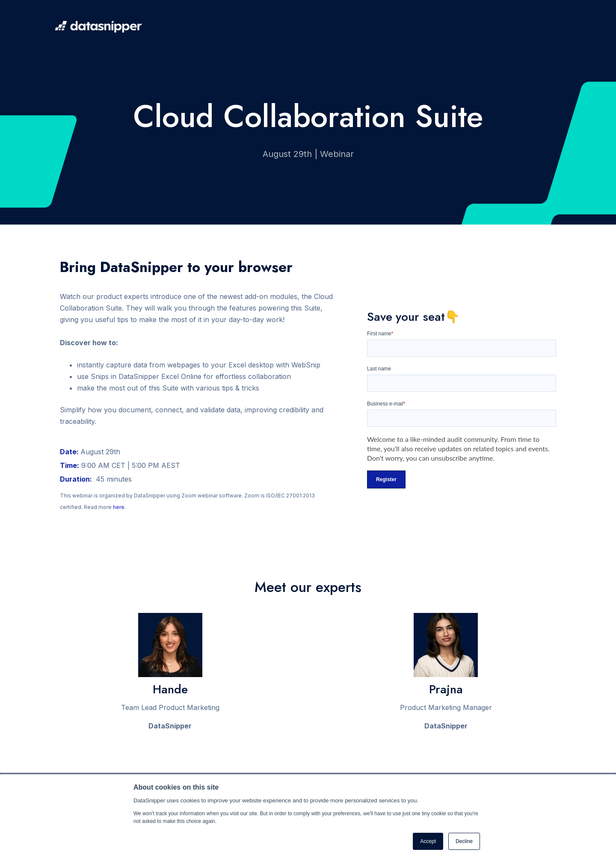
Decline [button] (464, 841)
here (119, 507)
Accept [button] (428, 841)
